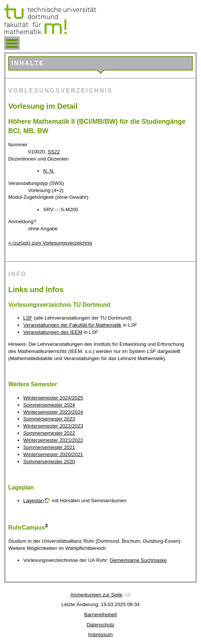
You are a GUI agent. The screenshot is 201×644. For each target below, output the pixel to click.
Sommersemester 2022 (49, 433)
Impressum (101, 634)
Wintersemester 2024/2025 (53, 398)
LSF (28, 318)
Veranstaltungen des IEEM (53, 332)
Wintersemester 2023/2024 (53, 412)
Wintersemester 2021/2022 (53, 440)
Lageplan (33, 501)
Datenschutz (100, 625)
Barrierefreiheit (100, 615)
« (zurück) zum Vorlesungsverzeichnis (50, 243)
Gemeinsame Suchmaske (138, 560)
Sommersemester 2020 (49, 462)
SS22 (54, 152)
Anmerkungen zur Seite (96, 595)
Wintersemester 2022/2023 (53, 426)
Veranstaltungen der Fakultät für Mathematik (72, 325)
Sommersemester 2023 (49, 419)
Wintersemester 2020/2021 (53, 454)
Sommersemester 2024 (49, 405)
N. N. (49, 171)
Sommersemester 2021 (49, 447)
